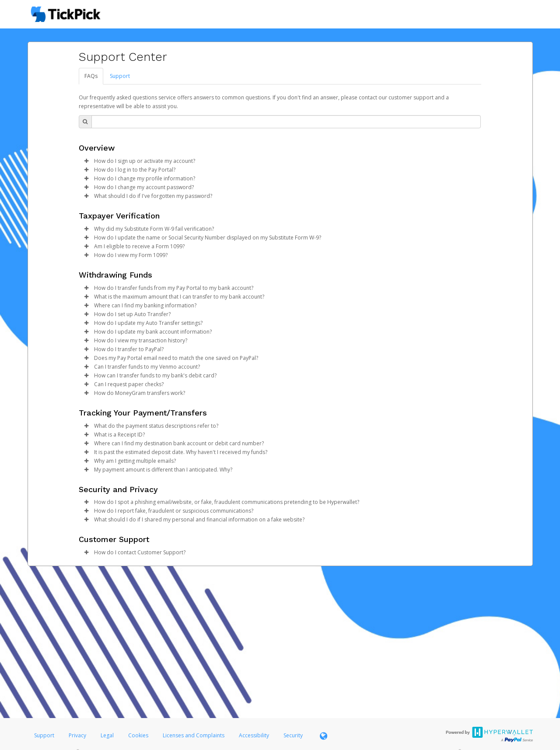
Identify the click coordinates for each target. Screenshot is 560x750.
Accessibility (254, 735)
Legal (107, 735)
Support (120, 76)
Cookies (138, 735)
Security (293, 735)
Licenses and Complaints (194, 735)
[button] (87, 161)
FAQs (91, 76)
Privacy (77, 735)
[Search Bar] (286, 122)
